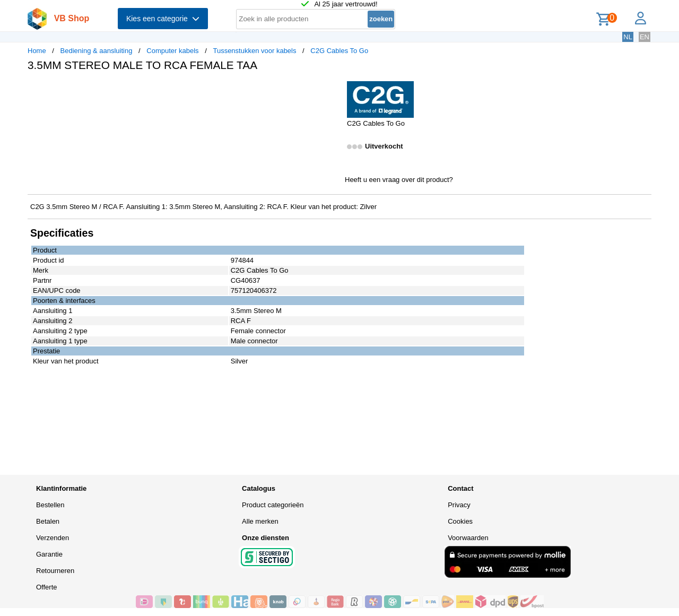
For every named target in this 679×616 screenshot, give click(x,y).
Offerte (47, 587)
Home (37, 51)
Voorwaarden (468, 538)
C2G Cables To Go (339, 51)
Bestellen (50, 505)
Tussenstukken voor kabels (254, 51)
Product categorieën (273, 505)
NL (628, 37)
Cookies (460, 521)
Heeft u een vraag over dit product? (399, 180)
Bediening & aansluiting (97, 51)
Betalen (48, 521)
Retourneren (55, 571)
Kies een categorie (163, 19)
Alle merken (260, 521)
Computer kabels (172, 51)
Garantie (49, 554)
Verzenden (53, 538)
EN (645, 37)
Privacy (459, 505)
